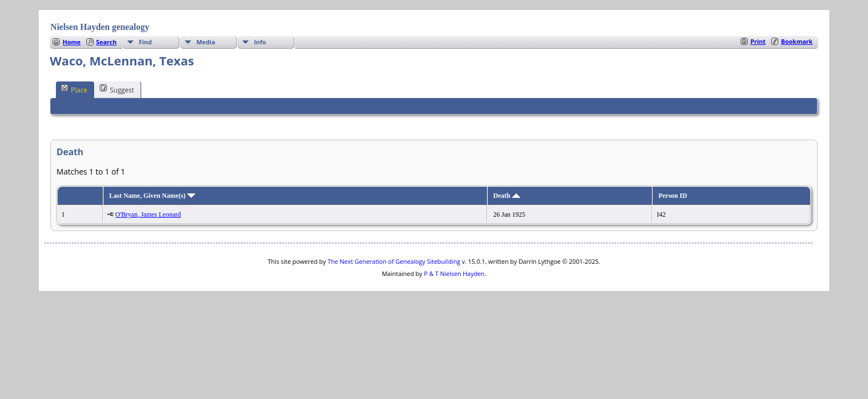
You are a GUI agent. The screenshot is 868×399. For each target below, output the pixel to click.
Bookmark (797, 41)
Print (758, 41)
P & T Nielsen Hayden (454, 273)
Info (260, 42)
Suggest (117, 89)
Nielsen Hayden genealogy (100, 27)
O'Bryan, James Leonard (148, 214)
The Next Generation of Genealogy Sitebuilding (394, 261)
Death (507, 196)
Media (206, 42)
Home (72, 42)
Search (107, 42)
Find (146, 42)
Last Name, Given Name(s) (152, 196)
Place (74, 89)
